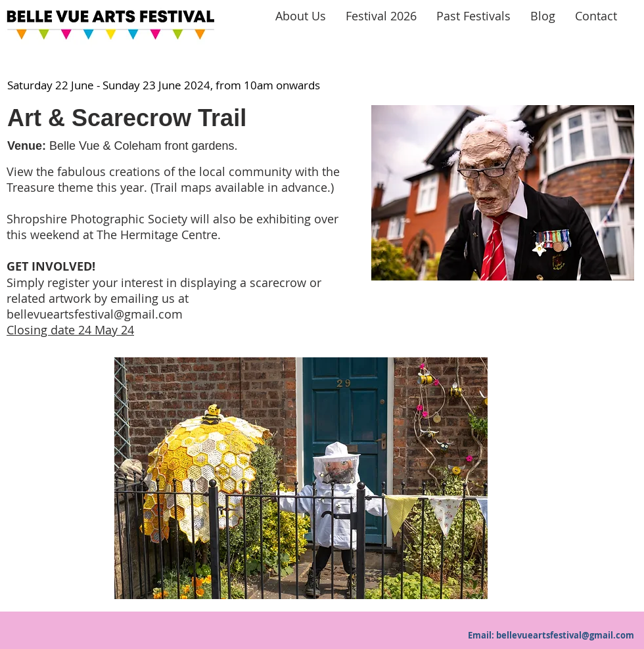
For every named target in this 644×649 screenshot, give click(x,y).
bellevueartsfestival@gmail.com (95, 314)
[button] (301, 478)
